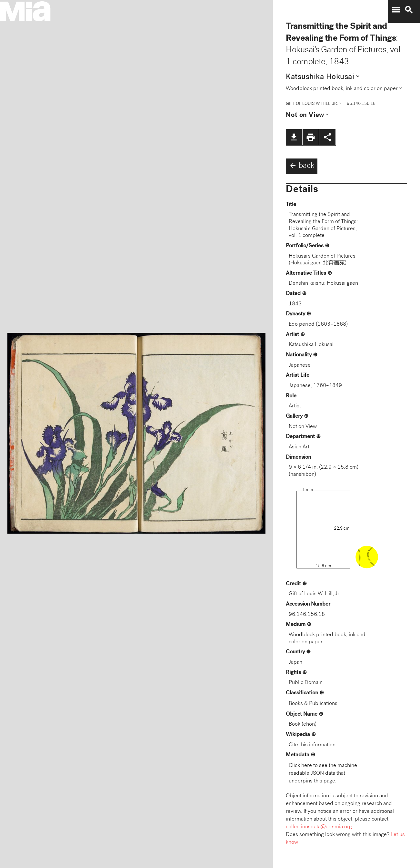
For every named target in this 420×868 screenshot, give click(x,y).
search (409, 10)
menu (396, 10)
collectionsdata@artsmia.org (319, 827)
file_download (294, 137)
